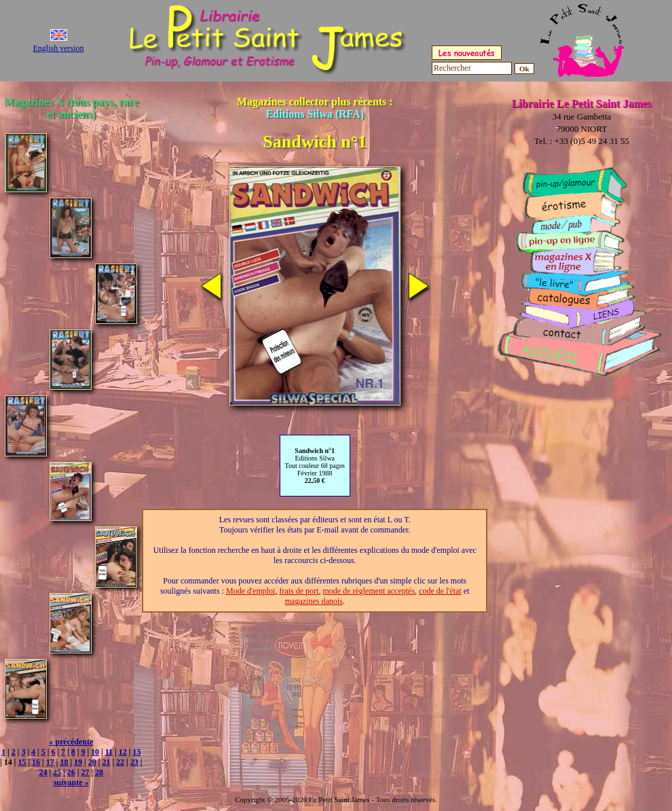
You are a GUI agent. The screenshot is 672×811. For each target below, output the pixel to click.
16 (36, 762)
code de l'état (440, 591)
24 (43, 772)
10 (95, 752)
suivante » (71, 782)
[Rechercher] (472, 68)
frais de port (299, 591)
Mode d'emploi (251, 591)
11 (109, 752)
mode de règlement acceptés (369, 591)
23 (134, 762)
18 (64, 762)
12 (123, 752)
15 (22, 762)
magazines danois (314, 601)
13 (136, 752)
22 (120, 762)
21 (106, 762)
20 (92, 762)
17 (50, 762)
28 (99, 772)
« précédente (71, 742)
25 (57, 772)
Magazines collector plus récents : (315, 108)
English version (59, 48)
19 (78, 762)
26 (71, 772)
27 (85, 772)
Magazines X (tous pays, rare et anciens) (71, 108)
